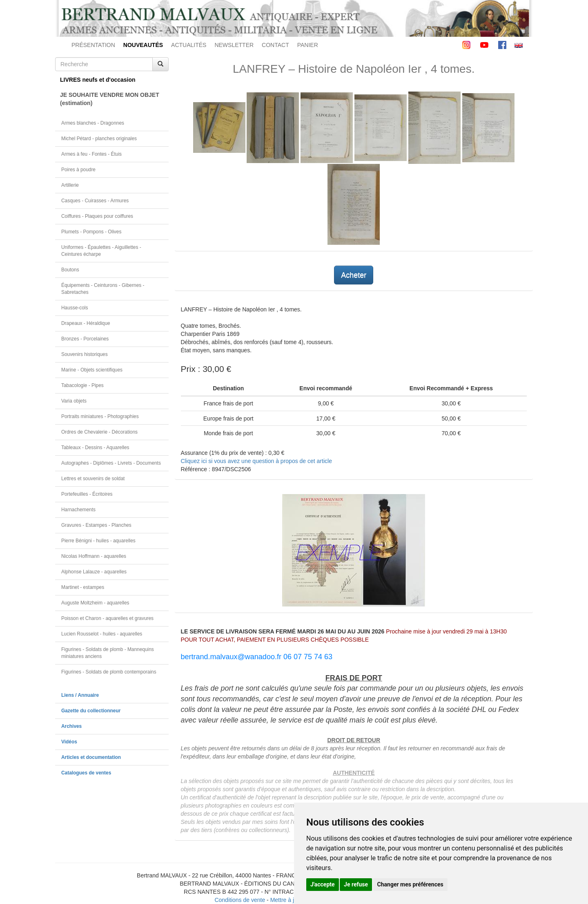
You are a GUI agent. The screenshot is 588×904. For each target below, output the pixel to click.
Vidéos (69, 742)
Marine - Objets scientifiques (92, 370)
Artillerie (70, 185)
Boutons (70, 270)
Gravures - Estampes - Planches (96, 525)
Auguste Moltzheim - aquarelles (95, 603)
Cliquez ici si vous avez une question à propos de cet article (256, 461)
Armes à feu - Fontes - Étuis (91, 154)
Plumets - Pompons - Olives (91, 232)
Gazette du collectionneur (91, 711)
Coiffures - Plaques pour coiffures (97, 216)
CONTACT (275, 45)
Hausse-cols (75, 308)
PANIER (308, 45)
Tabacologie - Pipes (82, 385)
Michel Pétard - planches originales (99, 139)
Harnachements (78, 510)
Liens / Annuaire (80, 695)
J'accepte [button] (323, 884)
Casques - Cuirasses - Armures (95, 201)
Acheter (354, 275)
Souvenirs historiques (85, 354)
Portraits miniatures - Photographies (100, 416)
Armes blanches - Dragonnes (93, 123)
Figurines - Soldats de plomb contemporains (109, 672)
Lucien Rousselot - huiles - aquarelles (102, 634)
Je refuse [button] (356, 884)
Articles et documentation (91, 757)
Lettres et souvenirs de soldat (93, 479)
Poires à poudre (78, 170)
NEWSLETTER (234, 45)
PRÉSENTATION (93, 45)
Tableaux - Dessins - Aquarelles (95, 448)
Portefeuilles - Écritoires (87, 494)
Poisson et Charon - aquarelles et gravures (107, 618)
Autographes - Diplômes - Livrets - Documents (111, 463)
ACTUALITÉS (189, 45)
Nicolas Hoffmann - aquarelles (94, 556)
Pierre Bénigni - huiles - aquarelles (98, 541)
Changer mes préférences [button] (410, 884)
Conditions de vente (240, 900)
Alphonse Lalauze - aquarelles (94, 572)
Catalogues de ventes (86, 773)
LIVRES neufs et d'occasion (98, 80)
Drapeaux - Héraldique (86, 323)
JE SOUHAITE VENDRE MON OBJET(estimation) (110, 99)
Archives (71, 726)
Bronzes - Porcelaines (85, 339)
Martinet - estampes (83, 587)
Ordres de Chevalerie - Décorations (99, 432)
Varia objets (74, 401)
